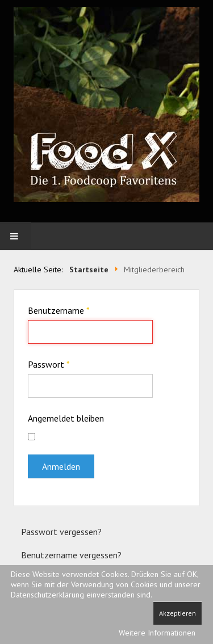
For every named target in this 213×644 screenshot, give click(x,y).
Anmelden (61, 466)
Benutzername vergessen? (71, 555)
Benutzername (59, 310)
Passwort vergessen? (61, 532)
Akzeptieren (177, 613)
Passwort (49, 364)
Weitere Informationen (157, 633)
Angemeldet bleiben (66, 418)
